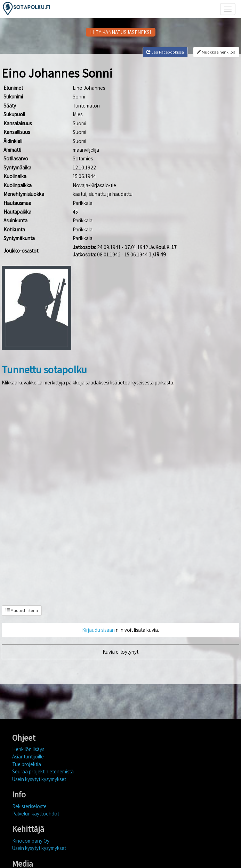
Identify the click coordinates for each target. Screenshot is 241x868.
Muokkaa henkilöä (216, 52)
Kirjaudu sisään (98, 630)
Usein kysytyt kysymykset (39, 779)
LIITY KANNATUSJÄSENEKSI (120, 32)
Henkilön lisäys (28, 749)
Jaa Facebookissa (165, 52)
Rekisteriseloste (29, 806)
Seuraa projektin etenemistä (43, 771)
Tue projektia (27, 764)
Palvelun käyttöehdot (36, 814)
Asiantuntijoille (28, 756)
